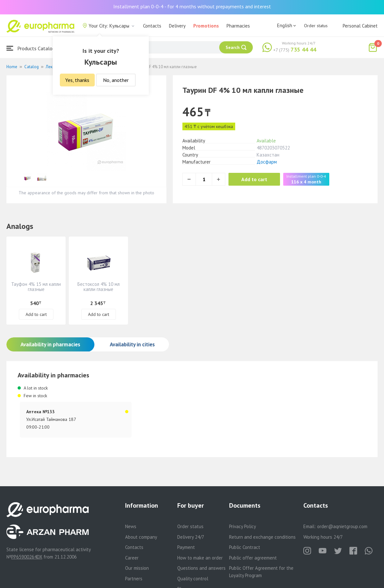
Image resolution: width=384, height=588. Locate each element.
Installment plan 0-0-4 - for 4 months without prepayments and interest (192, 6)
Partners (134, 579)
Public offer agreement (253, 558)
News (131, 526)
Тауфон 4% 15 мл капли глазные (36, 287)
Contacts (152, 26)
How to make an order (200, 558)
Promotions (206, 26)
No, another (116, 80)
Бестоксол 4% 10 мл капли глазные (99, 287)
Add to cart (254, 179)
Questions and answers (201, 568)
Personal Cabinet (360, 26)
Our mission (137, 568)
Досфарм (267, 162)
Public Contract (245, 547)
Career (132, 558)
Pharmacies (238, 26)
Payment (186, 547)
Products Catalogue (33, 48)
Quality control (193, 579)
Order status (316, 26)
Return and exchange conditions (262, 537)
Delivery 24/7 (191, 537)
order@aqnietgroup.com (342, 526)
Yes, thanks (77, 80)
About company (141, 537)
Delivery (177, 26)
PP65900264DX (27, 557)
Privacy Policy (243, 526)
